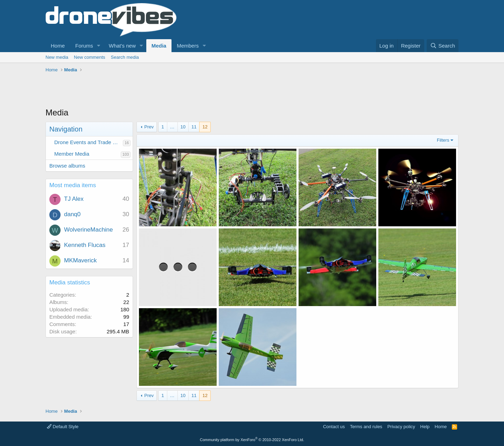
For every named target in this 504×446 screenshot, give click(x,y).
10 (183, 127)
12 (205, 127)
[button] (99, 46)
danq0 (72, 214)
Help (425, 427)
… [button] (172, 127)
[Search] (443, 46)
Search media (125, 57)
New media (57, 57)
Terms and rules (366, 427)
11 (194, 127)
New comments (90, 57)
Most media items (73, 185)
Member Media (72, 154)
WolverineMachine (89, 230)
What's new (122, 46)
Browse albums (67, 166)
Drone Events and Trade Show (89, 142)
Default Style (63, 427)
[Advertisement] (173, 91)
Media (159, 46)
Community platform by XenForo (252, 440)
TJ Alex (74, 199)
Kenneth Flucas (85, 245)
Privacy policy (401, 427)
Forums (84, 46)
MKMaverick (80, 260)
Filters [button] (443, 140)
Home (58, 46)
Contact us (334, 427)
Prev (149, 127)
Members (188, 46)
